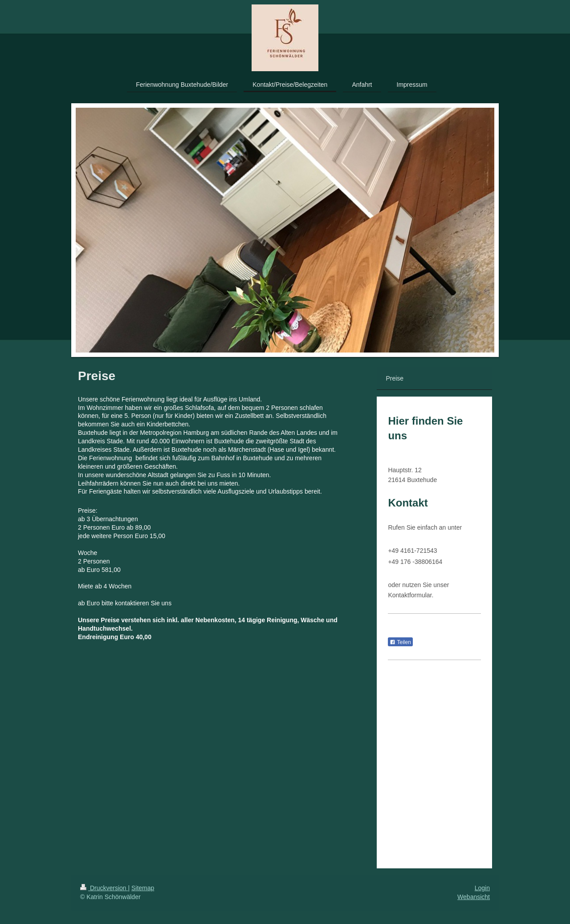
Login (482, 888)
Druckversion (104, 888)
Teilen (400, 642)
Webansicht (474, 897)
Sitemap (143, 888)
